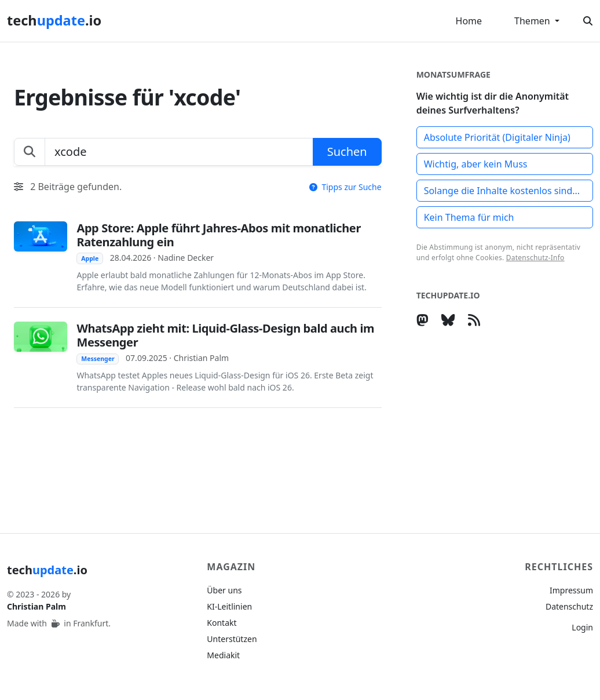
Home (469, 21)
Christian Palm (36, 606)
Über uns (224, 590)
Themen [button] (533, 21)
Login (582, 627)
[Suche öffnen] (588, 21)
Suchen (347, 152)
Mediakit (223, 655)
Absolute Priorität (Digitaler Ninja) (497, 137)
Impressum (571, 590)
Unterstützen (232, 639)
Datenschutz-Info (535, 258)
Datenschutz (569, 606)
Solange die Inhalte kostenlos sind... (502, 191)
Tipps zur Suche (345, 187)
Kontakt (222, 623)
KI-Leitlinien (229, 606)
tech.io (54, 20)
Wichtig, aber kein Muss (476, 164)
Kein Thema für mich (469, 217)
